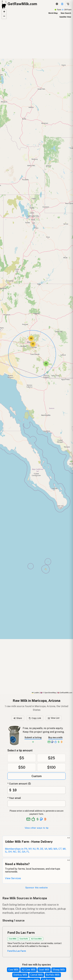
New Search (66, 13)
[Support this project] (62, 4)
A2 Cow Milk (29, 970)
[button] (46, 364)
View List (54, 718)
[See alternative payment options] (41, 819)
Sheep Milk (59, 970)
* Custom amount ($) (19, 784)
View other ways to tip (37, 828)
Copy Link (35, 718)
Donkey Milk (20, 975)
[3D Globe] (57, 4)
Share (18, 718)
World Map (53, 13)
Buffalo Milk (53, 975)
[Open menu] (68, 4)
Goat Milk (44, 970)
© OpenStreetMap (48, 693)
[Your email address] (36, 804)
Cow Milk (13, 970)
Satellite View (65, 17)
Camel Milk (37, 975)
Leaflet (35, 693)
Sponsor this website (36, 888)
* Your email (14, 798)
